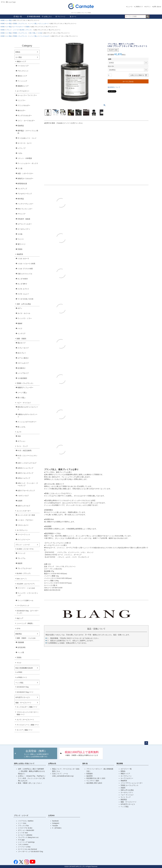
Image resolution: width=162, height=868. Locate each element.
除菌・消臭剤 (21, 339)
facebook (55, 821)
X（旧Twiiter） (57, 828)
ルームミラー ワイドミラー (27, 95)
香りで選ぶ (33, 33)
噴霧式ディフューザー (25, 388)
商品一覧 (18, 17)
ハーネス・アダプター (25, 520)
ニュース (130, 7)
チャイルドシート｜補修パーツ (28, 725)
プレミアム (21, 558)
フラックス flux (23, 826)
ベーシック (21, 553)
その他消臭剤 (22, 378)
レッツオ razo (23, 833)
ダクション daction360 (26, 830)
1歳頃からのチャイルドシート (27, 416)
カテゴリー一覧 (126, 769)
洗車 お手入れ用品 (127, 790)
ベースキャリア (23, 66)
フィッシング (22, 81)
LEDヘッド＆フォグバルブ (27, 463)
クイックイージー (24, 540)
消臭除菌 (21, 642)
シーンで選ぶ (34, 24)
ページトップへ (146, 743)
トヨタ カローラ (23, 259)
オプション (21, 441)
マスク (19, 663)
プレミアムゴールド (25, 568)
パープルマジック (23, 606)
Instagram (56, 823)
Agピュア (20, 618)
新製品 (18, 52)
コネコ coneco (23, 844)
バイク (20, 328)
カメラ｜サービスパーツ (25, 720)
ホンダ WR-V (22, 284)
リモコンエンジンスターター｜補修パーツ (28, 713)
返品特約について (114, 87)
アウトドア (21, 214)
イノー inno (22, 823)
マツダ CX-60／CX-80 (25, 299)
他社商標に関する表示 (94, 783)
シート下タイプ (23, 373)
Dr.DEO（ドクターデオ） (26, 549)
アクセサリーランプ (25, 194)
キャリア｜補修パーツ (25, 730)
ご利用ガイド (139, 7)
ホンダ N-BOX (23, 279)
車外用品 (21, 199)
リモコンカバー (23, 525)
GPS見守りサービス (23, 697)
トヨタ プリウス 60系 (25, 269)
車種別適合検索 (34, 17)
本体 (19, 436)
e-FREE (19, 672)
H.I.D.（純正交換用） (25, 451)
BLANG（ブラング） (26, 30)
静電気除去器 (22, 184)
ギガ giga (21, 840)
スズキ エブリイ (23, 289)
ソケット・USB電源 (25, 158)
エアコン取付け (23, 358)
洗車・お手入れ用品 (24, 304)
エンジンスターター (24, 511)
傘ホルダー (21, 110)
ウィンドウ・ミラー (25, 318)
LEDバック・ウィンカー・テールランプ (28, 484)
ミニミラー (21, 100)
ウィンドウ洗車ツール (25, 600)
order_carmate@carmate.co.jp (63, 776)
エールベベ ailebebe (25, 835)
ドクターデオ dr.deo (25, 828)
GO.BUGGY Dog (23, 687)
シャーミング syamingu (26, 842)
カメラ (19, 432)
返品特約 (90, 776)
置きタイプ (21, 343)
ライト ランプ (126, 797)
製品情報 (120, 763)
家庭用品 (19, 634)
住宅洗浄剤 (21, 647)
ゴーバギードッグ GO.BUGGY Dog (30, 851)
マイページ (60, 17)
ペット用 (21, 652)
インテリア (21, 334)
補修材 (20, 323)
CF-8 (18, 629)
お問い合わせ (157, 7)
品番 (110, 59)
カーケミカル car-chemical (27, 849)
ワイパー (21, 239)
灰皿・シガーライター (25, 173)
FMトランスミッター (25, 209)
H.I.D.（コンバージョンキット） (27, 457)
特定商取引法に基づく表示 (96, 778)
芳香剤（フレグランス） (20, 24)
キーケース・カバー (25, 143)
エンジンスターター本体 (26, 515)
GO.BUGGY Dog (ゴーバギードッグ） (28, 612)
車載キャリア (21, 62)
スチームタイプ (23, 363)
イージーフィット (24, 534)
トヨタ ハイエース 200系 (26, 264)
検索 (148, 17)
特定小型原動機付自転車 (24, 668)
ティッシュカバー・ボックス (28, 163)
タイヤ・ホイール (24, 313)
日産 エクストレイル (25, 274)
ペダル (20, 153)
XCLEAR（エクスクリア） (26, 584)
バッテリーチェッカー (25, 204)
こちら (38, 783)
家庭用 (20, 563)
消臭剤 (123, 788)
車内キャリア (22, 76)
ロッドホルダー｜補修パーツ (27, 707)
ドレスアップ (22, 189)
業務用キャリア (23, 86)
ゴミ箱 (20, 168)
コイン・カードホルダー (26, 121)
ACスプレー (22, 353)
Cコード (111, 66)
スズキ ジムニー (23, 294)
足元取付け (21, 368)
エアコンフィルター (25, 224)
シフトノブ (21, 148)
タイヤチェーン (22, 530)
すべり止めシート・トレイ (27, 138)
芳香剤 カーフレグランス (129, 785)
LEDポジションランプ (25, 468)
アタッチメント (23, 71)
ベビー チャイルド (127, 795)
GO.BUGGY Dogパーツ (25, 692)
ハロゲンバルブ (23, 496)
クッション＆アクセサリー (27, 422)
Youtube (55, 826)
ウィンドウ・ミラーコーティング (28, 594)
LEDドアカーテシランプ (26, 491)
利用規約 (90, 774)
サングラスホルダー (25, 116)
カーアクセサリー (18, 27)
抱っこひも (21, 427)
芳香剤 (27, 27)
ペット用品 (19, 683)
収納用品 (21, 126)
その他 (40, 33)
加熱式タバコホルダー (25, 178)
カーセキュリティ (24, 229)
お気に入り (47, 17)
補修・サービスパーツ (23, 703)
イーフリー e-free (24, 847)
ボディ (20, 308)
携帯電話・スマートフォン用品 (28, 132)
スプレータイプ (23, 348)
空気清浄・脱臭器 (24, 219)
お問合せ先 (52, 763)
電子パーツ (21, 244)
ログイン (148, 7)
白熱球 (20, 501)
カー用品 (9, 20)
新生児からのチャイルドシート (28, 408)
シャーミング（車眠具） (25, 623)
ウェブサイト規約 (93, 781)
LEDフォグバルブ (24, 506)
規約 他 (85, 763)
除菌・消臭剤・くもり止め (26, 638)
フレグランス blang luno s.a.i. (28, 837)
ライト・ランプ (22, 446)
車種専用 (20, 254)
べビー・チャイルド (24, 403)
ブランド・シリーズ (12, 30)
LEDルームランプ (24, 478)
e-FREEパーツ (22, 677)
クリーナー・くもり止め (26, 588)
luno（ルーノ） (22, 579)
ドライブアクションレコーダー (132, 783)
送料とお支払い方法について (24, 763)
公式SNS (51, 815)
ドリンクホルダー (45, 36)
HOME (3, 20)
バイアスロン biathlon (26, 821)
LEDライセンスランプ (25, 473)
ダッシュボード (44, 24)
